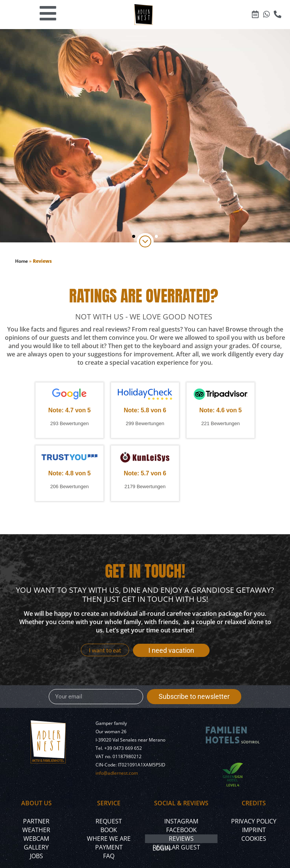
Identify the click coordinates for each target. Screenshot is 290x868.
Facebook (181, 830)
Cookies (254, 839)
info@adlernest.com (117, 773)
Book (109, 830)
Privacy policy (254, 821)
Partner (36, 821)
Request (109, 821)
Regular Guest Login (176, 848)
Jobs (36, 856)
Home (22, 261)
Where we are (109, 839)
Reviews (181, 839)
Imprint (254, 830)
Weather (36, 830)
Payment (109, 847)
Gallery (36, 847)
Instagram (181, 821)
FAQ (109, 856)
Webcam (36, 839)
